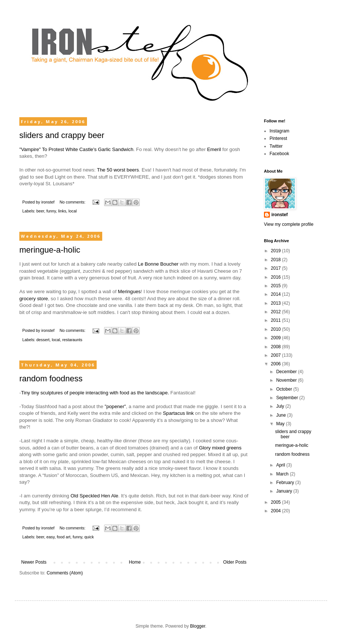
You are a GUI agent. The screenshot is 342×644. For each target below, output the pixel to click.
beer (40, 211)
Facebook (279, 154)
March (283, 474)
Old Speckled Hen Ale (94, 496)
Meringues (129, 291)
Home (135, 562)
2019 (277, 251)
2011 (277, 320)
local (72, 211)
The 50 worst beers (118, 170)
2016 (277, 277)
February (286, 483)
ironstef (280, 215)
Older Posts (235, 562)
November (287, 380)
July (281, 406)
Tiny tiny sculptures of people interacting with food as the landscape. (95, 393)
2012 (277, 312)
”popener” (115, 406)
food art (64, 537)
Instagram (279, 131)
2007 (277, 355)
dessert (43, 340)
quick (89, 537)
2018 (277, 260)
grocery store (34, 299)
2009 (277, 338)
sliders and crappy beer (62, 135)
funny (51, 211)
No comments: (73, 202)
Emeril (214, 149)
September (288, 398)
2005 (277, 502)
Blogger (198, 626)
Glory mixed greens (220, 448)
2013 (277, 303)
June (282, 415)
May (281, 424)
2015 (277, 286)
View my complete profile (289, 224)
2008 (277, 347)
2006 (277, 364)
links (62, 211)
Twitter (276, 146)
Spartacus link (178, 413)
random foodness (51, 379)
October (285, 389)
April (281, 465)
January (285, 491)
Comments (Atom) (64, 573)
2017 (277, 268)
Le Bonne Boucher (158, 264)
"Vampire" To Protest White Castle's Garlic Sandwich (76, 149)
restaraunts (72, 340)
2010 (277, 329)
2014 (277, 294)
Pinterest (278, 138)
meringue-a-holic (50, 250)
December (287, 372)
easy (51, 537)
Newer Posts (34, 562)
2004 (277, 511)
